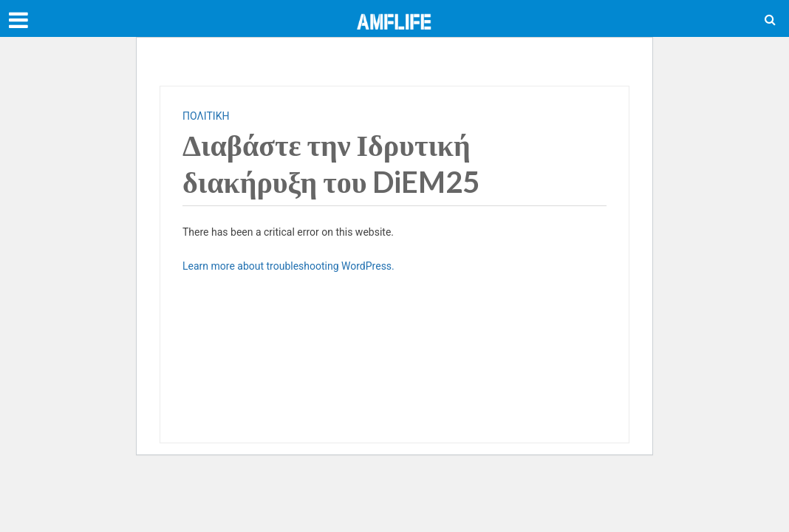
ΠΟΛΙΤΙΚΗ (206, 116)
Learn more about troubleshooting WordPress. (288, 266)
